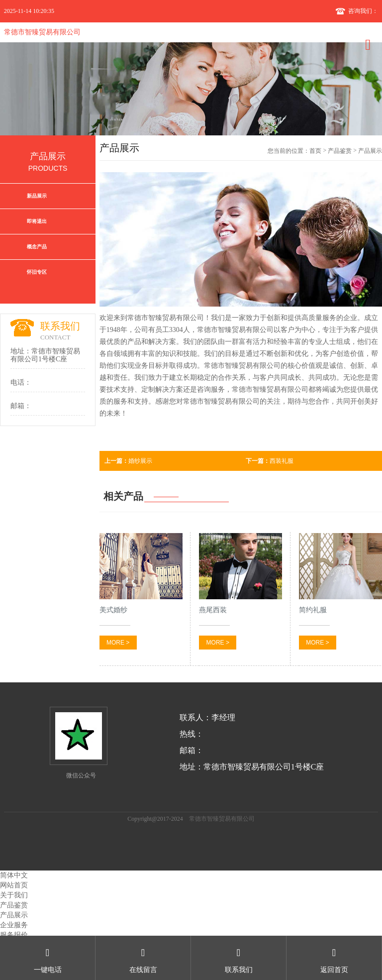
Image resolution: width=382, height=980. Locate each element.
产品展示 (14, 915)
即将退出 (37, 221)
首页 (315, 151)
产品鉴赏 (340, 151)
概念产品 (37, 247)
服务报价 (14, 935)
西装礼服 (270, 461)
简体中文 (14, 875)
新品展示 (37, 196)
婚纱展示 (128, 461)
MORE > (118, 643)
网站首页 (14, 885)
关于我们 (14, 895)
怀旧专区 (37, 272)
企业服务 (14, 925)
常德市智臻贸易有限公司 (42, 32)
